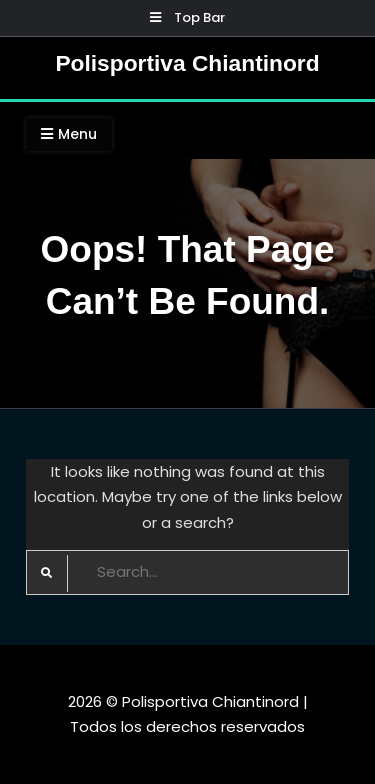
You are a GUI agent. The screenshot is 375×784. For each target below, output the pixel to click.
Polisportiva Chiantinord (187, 63)
